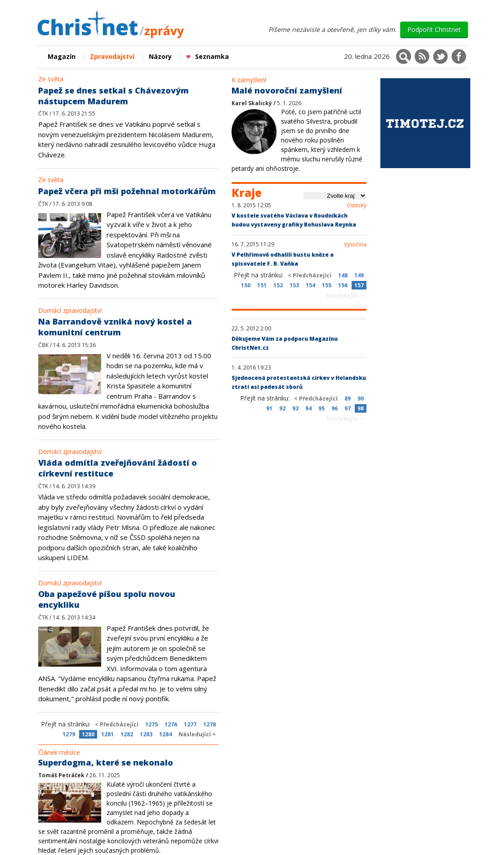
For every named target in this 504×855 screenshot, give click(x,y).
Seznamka (207, 56)
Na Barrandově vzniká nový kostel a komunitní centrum (115, 327)
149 (359, 275)
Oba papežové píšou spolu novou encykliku (107, 599)
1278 (210, 724)
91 (269, 408)
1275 (152, 724)
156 (343, 285)
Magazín (62, 56)
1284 (165, 734)
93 (295, 408)
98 (361, 408)
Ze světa (51, 79)
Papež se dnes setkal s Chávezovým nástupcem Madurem (114, 96)
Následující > (197, 734)
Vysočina (355, 245)
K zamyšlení (249, 80)
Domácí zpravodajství (70, 310)
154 (310, 285)
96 (335, 408)
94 (308, 408)
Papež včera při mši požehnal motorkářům (127, 191)
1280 (88, 734)
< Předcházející (117, 724)
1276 (171, 724)
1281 (107, 734)
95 (321, 408)
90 (361, 399)
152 (278, 285)
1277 (190, 724)
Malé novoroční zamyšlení (287, 90)
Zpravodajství (112, 56)
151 (262, 285)
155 (327, 285)
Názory (160, 56)
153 (294, 285)
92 (282, 408)
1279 (69, 734)
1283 (146, 734)
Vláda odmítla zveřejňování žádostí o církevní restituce (118, 468)
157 (359, 285)
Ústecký (357, 205)
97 (348, 408)
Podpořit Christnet (434, 29)
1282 (127, 734)
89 (348, 399)
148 (343, 275)
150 (246, 285)
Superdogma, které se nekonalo (106, 762)
